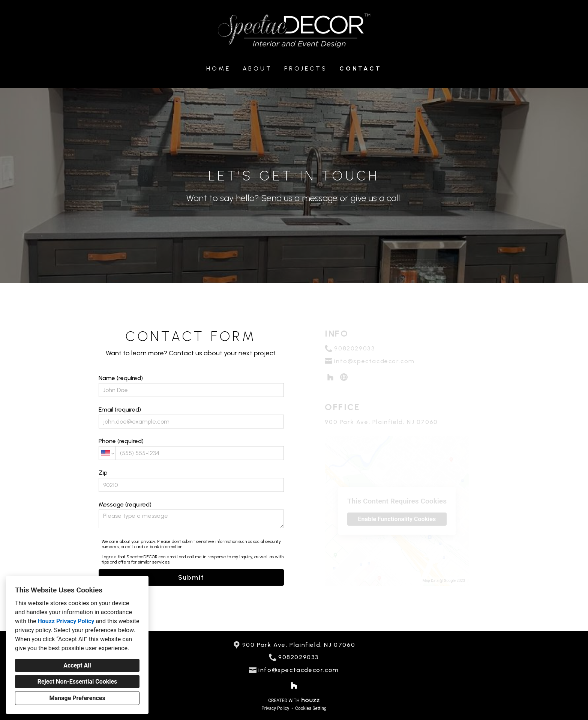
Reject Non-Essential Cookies (77, 682)
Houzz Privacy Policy (66, 621)
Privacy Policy (275, 708)
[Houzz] (294, 686)
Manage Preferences (77, 698)
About (257, 68)
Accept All (77, 665)
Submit (191, 577)
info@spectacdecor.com (299, 670)
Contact (361, 68)
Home (218, 68)
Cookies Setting (311, 708)
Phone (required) (191, 449)
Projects (306, 68)
